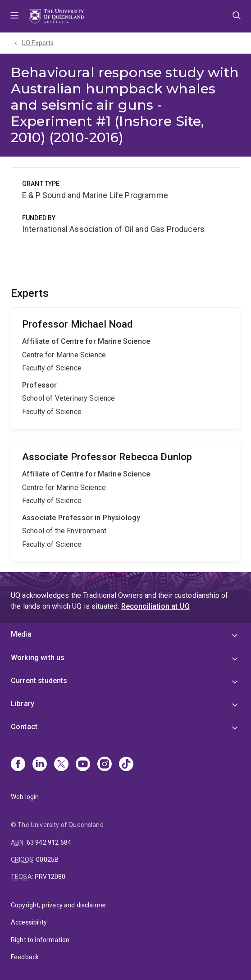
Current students (39, 681)
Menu (14, 16)
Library (23, 704)
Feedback (25, 957)
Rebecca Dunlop (125, 501)
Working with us (38, 658)
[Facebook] (18, 765)
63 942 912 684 (49, 842)
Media (21, 634)
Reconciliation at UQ (155, 606)
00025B (47, 860)
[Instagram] (105, 765)
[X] (61, 765)
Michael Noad (125, 368)
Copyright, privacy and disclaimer (59, 905)
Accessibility (29, 922)
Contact (24, 727)
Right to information (40, 940)
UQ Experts (38, 43)
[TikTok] (126, 765)
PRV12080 (50, 877)
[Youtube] (83, 765)
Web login (25, 797)
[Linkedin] (40, 765)
